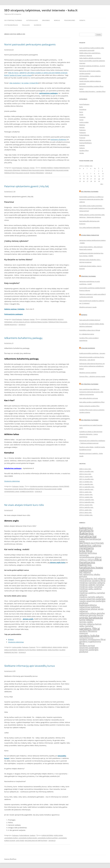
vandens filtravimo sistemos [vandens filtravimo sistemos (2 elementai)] (88, 632)
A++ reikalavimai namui (87, 334)
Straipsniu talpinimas (88, 276)
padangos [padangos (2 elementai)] (84, 605)
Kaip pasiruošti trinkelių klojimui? (90, 320)
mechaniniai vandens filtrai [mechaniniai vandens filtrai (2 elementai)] (92, 581)
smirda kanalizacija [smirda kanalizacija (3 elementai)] (91, 618)
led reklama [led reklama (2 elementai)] (85, 572)
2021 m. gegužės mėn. (86, 484)
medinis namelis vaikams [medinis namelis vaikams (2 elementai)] (91, 597)
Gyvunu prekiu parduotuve (90, 235)
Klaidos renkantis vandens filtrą (89, 406)
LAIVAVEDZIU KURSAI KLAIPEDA (48, 838)
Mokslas (57, 20)
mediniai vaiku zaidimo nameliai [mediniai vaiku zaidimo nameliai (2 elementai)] (90, 590)
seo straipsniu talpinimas (90, 384)
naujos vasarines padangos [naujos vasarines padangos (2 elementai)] (92, 599)
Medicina (82, 125)
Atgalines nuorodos (88, 348)
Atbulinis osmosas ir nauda (88, 307)
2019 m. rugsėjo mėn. (86, 497)
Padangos (82, 130)
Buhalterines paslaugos (13, 468)
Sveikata (82, 20)
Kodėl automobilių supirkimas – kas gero (92, 353)
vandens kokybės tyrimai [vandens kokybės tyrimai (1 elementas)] (86, 638)
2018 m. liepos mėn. (86, 512)
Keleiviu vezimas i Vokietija (14, 309)
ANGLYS (65, 647)
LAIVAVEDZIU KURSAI (11, 838)
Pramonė (32, 647)
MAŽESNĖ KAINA (42, 650)
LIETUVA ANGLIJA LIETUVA (21, 322)
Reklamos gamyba (85, 140)
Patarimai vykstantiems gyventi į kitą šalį (27, 186)
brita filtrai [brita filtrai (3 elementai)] (86, 551)
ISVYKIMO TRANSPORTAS (49, 319)
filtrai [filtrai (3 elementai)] (98, 559)
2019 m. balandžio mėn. (87, 502)
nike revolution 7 (15, 83)
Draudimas (46, 20)
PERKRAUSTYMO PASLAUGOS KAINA (33, 170)
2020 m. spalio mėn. (86, 492)
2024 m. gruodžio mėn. (87, 471)
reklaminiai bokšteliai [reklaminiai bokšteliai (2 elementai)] (90, 607)
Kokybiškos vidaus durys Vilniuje (90, 330)
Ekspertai (84, 315)
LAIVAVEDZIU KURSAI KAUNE (28, 838)
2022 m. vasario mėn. (86, 477)
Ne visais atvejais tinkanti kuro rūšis (24, 505)
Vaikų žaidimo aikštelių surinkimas (90, 58)
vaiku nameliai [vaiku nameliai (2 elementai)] (86, 626)
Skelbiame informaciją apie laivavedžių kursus (30, 666)
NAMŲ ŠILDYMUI (53, 650)
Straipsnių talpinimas (12, 481)
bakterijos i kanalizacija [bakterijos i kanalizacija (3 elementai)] (86, 529)
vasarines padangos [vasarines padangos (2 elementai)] (89, 648)
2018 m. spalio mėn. (86, 510)
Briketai (11, 639)
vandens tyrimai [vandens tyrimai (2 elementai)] (87, 646)
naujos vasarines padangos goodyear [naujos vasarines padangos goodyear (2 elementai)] (92, 602)
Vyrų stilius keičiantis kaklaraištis (90, 228)
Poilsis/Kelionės (70, 20)
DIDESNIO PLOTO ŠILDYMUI (27, 650)
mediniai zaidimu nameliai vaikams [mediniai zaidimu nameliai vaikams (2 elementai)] (92, 594)
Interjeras (82, 117)
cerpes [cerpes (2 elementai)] (82, 557)
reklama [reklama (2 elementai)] (93, 605)
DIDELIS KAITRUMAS (11, 650)
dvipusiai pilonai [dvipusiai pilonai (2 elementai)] (94, 557)
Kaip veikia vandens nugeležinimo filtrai (92, 402)
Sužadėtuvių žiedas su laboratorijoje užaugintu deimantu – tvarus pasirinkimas (91, 434)
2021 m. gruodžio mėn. (87, 479)
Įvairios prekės (17, 647)
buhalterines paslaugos (51, 486)
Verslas (32, 168)
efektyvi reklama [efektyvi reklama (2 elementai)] (87, 560)
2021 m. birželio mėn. (86, 482)
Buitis (81, 107)
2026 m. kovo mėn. (85, 469)
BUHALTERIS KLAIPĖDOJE (27, 489)
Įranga (81, 120)
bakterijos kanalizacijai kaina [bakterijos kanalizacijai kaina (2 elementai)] (90, 540)
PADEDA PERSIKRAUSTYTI (62, 168)
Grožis (81, 115)
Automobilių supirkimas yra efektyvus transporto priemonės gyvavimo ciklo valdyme (91, 199)
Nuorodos (38, 25)
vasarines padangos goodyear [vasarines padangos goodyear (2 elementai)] (89, 651)
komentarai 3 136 (10, 191)
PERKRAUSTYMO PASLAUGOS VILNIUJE (17, 173)
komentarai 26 (9, 50)
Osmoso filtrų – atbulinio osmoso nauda (92, 376)
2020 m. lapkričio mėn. (86, 489)
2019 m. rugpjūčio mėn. (87, 500)
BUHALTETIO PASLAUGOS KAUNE (46, 489)
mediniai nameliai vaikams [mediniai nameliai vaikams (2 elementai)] (92, 583)
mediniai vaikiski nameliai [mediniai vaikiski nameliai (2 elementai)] (92, 585)
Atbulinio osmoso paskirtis (88, 373)
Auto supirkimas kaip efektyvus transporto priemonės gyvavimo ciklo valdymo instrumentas (91, 392)
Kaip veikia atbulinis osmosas (89, 398)
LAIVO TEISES (20, 841)
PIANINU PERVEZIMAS (37, 173)
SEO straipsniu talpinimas (90, 192)
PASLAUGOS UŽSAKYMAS (12, 170)
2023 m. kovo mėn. (85, 474)
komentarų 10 (9, 343)
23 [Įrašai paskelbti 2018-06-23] (99, 179)
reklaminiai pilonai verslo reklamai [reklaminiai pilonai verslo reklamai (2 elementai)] (91, 610)
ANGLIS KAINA (57, 647)
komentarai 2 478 (10, 671)
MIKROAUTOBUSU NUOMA (39, 322)
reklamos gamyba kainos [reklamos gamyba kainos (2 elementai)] (91, 615)
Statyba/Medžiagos (11, 25)
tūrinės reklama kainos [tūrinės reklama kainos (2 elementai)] (90, 624)
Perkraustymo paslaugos (14, 314)
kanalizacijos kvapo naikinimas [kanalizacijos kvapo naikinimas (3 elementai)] (91, 569)
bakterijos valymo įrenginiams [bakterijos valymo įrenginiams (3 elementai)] (90, 547)
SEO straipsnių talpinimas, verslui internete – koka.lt (41, 10)
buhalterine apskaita (37, 486)
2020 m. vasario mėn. (86, 494)
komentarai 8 (9, 510)
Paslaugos (26, 25)
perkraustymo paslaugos (48, 93)
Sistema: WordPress (10, 859)
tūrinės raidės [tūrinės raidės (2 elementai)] (86, 622)
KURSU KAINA (58, 835)
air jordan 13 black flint (30, 83)
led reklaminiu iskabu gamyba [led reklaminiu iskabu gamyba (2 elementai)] (90, 575)
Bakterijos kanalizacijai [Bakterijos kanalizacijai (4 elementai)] (88, 535)
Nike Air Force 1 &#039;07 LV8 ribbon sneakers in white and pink (31, 73)
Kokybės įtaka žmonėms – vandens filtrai (92, 91)
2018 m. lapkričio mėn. (86, 507)
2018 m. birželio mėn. (86, 515)
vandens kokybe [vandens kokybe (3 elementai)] (89, 636)
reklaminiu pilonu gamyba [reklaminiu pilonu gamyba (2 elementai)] (92, 613)
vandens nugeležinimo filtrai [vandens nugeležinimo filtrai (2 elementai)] (90, 642)
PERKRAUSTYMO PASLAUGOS (58, 322)
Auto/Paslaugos (32, 20)
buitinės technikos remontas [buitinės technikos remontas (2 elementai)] (88, 554)
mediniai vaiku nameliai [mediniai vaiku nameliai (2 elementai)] (91, 587)
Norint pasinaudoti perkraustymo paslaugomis (30, 44)
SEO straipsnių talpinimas (13, 20)
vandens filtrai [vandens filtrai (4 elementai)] (90, 629)
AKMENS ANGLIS (47, 647)
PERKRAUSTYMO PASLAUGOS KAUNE (57, 170)
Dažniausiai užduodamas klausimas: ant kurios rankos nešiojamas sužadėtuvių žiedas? (92, 366)
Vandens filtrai (84, 150)
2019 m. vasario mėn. (86, 505)
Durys (81, 112)
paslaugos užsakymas (58, 139)
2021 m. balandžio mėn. (87, 487)
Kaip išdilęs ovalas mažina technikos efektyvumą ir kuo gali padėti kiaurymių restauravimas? (92, 208)
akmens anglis (28, 619)
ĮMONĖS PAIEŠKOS (47, 168)
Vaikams (82, 148)
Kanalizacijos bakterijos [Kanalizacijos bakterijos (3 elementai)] (87, 563)
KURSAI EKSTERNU (47, 835)
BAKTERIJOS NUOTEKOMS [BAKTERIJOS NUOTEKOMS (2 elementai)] (91, 543)
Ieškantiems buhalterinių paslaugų (23, 338)
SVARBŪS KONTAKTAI (27, 491)
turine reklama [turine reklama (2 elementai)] (86, 620)
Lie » (102, 184)
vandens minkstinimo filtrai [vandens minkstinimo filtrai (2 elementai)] (92, 639)
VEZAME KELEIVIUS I (11, 325)
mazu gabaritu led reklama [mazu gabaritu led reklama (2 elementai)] (92, 579)
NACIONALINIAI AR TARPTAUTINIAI (36, 841)
